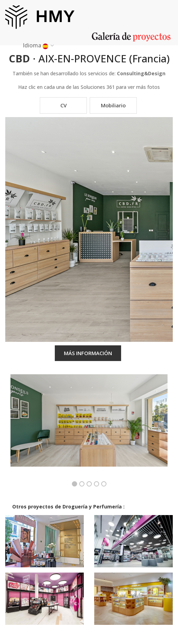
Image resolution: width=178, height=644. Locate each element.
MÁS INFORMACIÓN (88, 353)
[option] (89, 426)
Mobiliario (113, 105)
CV (64, 105)
